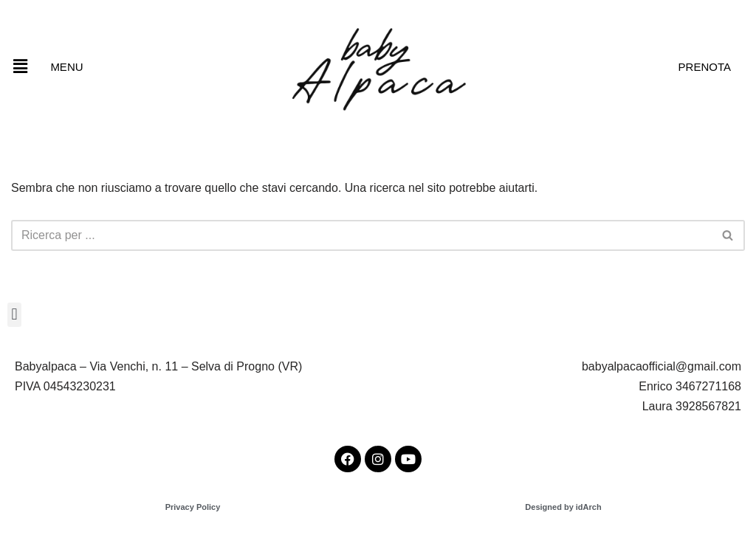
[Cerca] (361, 235)
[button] (20, 66)
